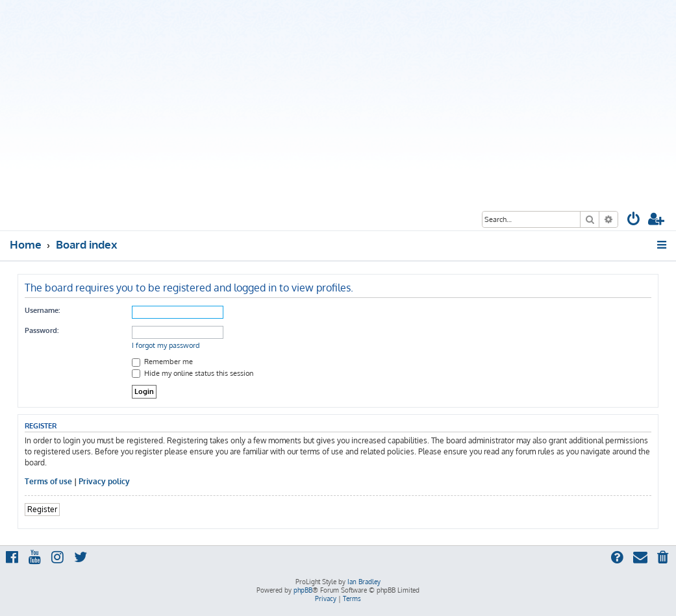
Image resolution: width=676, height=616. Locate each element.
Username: (42, 310)
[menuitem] (634, 220)
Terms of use (48, 481)
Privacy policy (104, 481)
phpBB (303, 590)
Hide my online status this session (193, 373)
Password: (42, 330)
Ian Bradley (364, 582)
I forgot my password (166, 345)
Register (42, 509)
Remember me (162, 362)
